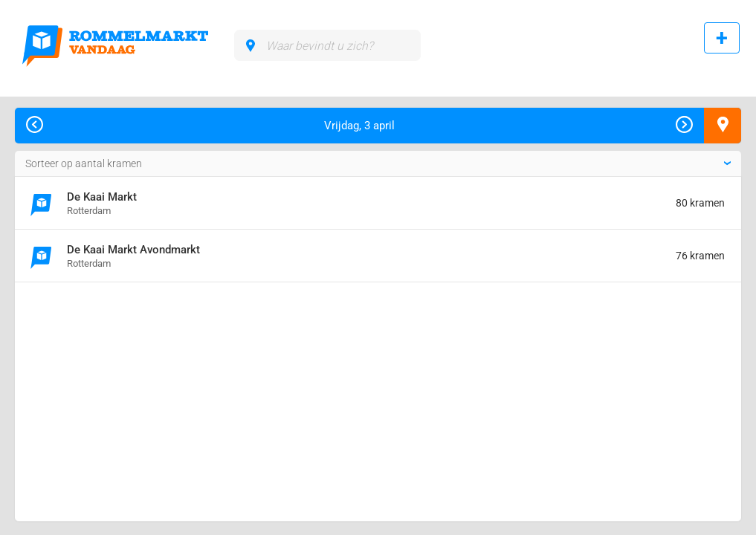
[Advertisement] (137, 347)
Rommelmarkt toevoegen (716, 46)
